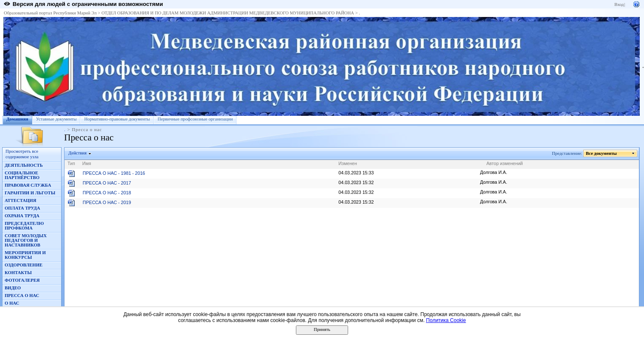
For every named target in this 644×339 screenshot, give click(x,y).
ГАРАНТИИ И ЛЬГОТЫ (30, 193)
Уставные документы (56, 119)
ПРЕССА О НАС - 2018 (107, 193)
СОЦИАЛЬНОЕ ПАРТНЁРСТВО (22, 175)
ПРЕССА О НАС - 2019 (107, 202)
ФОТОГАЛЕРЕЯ (22, 280)
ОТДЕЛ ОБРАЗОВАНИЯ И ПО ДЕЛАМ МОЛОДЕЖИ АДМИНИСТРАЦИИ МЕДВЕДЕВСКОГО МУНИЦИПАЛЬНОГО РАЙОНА (228, 13)
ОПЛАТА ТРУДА (22, 208)
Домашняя (17, 119)
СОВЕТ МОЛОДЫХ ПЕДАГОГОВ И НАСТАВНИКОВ (26, 240)
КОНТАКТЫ (18, 273)
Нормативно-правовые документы (117, 119)
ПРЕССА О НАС (22, 296)
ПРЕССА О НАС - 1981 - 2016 (114, 173)
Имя (87, 163)
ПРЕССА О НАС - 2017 (107, 183)
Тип (71, 163)
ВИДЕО (13, 288)
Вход (619, 4)
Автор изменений (505, 163)
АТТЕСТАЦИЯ (20, 200)
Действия (78, 153)
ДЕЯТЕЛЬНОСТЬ (24, 165)
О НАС (12, 303)
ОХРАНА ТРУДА (22, 216)
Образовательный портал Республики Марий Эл (50, 13)
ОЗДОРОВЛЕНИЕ (24, 265)
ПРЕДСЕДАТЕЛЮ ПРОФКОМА (24, 226)
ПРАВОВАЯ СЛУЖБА (28, 185)
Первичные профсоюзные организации (195, 119)
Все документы (602, 153)
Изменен (348, 163)
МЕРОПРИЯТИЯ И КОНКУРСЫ (25, 255)
